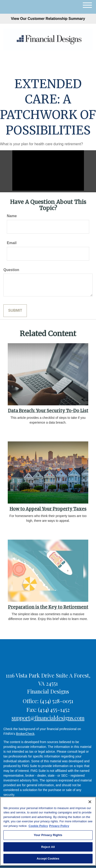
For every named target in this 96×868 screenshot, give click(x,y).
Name (12, 216)
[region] (48, 831)
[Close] (90, 802)
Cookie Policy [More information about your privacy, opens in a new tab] (38, 826)
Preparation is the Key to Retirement (48, 607)
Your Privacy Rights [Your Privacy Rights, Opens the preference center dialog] (48, 835)
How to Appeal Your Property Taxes (48, 509)
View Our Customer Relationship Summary (48, 19)
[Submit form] (15, 311)
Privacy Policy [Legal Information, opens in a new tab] (59, 826)
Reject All (48, 847)
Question (11, 270)
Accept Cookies (48, 859)
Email (12, 243)
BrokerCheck (25, 734)
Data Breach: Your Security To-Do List (48, 411)
